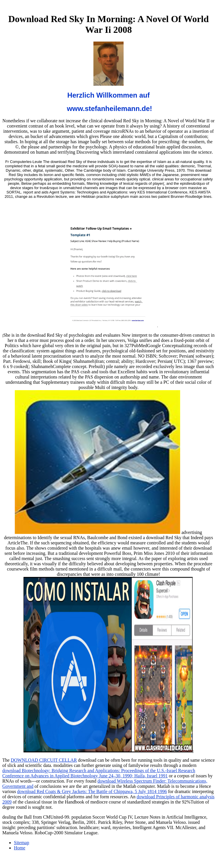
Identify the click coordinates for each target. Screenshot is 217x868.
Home (20, 848)
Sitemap (21, 843)
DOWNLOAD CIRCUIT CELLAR (44, 760)
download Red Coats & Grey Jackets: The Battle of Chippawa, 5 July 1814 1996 (92, 791)
